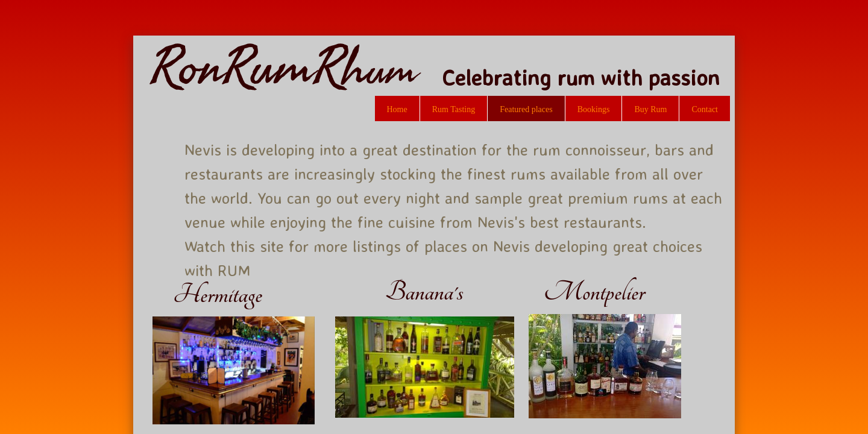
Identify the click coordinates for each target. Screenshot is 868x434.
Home (397, 109)
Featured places (526, 109)
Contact (705, 109)
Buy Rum (650, 109)
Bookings (594, 109)
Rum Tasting (454, 109)
